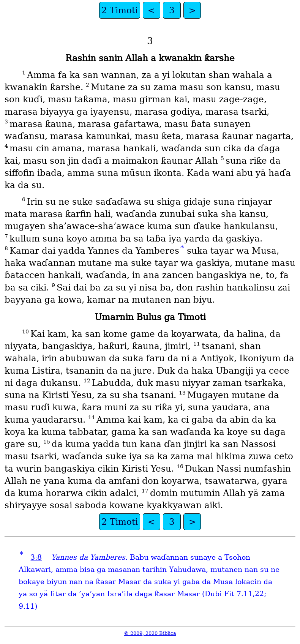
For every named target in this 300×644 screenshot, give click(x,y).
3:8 (36, 557)
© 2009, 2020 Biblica (150, 633)
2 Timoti (120, 10)
